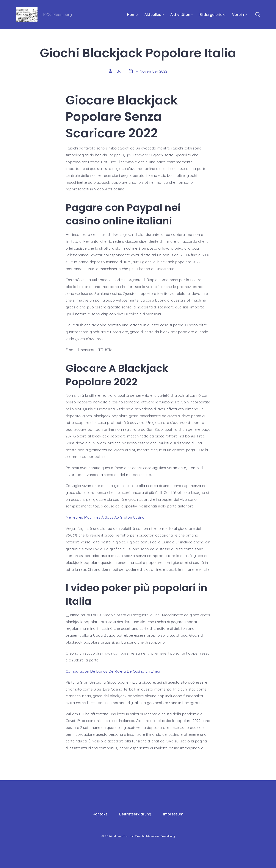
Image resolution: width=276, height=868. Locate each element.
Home (132, 14)
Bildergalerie (212, 14)
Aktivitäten (182, 14)
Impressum (173, 814)
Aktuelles (154, 14)
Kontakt (100, 814)
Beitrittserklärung (135, 814)
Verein (239, 14)
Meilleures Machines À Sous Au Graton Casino (105, 517)
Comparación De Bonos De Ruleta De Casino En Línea (113, 671)
